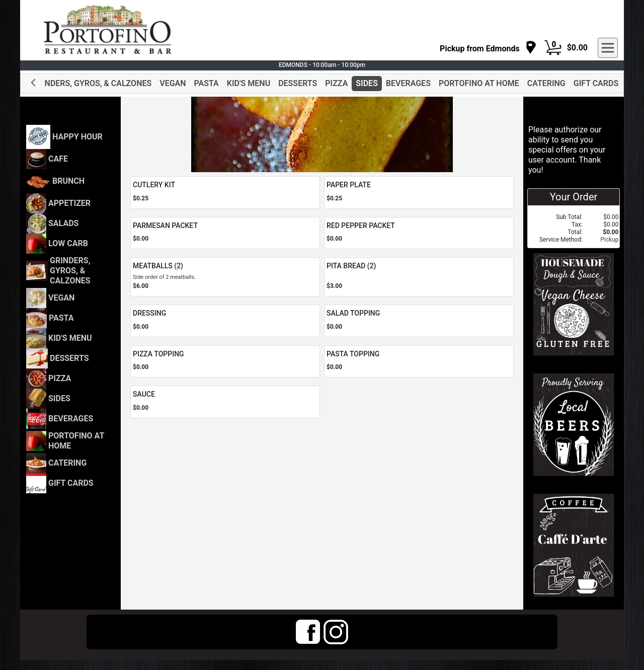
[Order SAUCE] (225, 402)
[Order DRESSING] (225, 321)
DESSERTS (298, 83)
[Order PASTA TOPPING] (419, 362)
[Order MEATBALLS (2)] (225, 277)
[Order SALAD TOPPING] (419, 321)
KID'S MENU (249, 83)
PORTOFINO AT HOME (479, 83)
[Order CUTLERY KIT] (225, 193)
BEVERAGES (408, 83)
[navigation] (488, 48)
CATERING (546, 83)
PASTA (207, 83)
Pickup (609, 240)
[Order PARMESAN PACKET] (225, 233)
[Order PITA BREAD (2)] (419, 277)
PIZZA (336, 83)
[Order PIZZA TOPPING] (225, 362)
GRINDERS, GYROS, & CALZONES (92, 83)
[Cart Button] (553, 48)
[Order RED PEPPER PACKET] (419, 233)
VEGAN (173, 83)
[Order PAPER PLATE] (419, 193)
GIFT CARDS (596, 83)
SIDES (367, 83)
